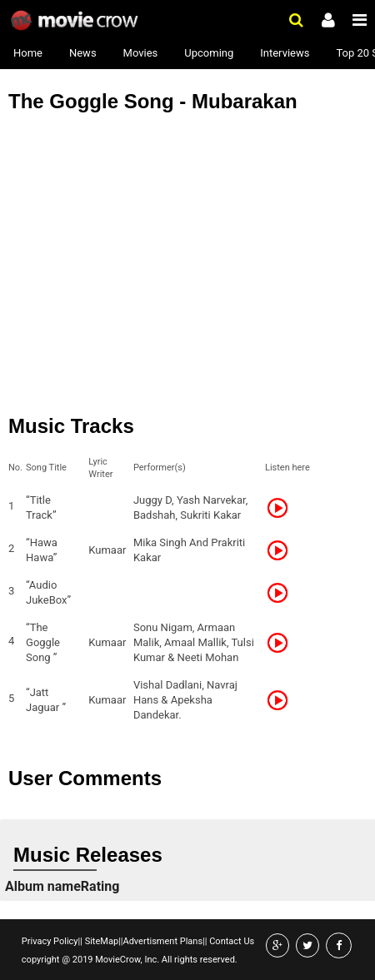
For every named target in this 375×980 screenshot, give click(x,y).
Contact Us (230, 941)
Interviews (285, 53)
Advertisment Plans (162, 941)
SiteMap (100, 941)
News (83, 53)
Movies (141, 53)
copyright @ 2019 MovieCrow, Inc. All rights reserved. (130, 960)
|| (80, 941)
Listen (282, 508)
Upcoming (209, 53)
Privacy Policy (50, 941)
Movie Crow (76, 21)
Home (28, 53)
